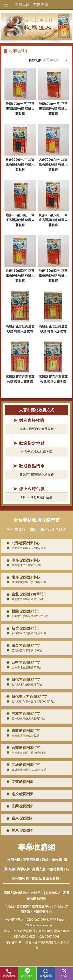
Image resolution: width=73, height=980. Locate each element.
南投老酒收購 (19, 794)
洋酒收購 (14, 860)
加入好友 (27, 973)
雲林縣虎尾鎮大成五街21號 (25, 719)
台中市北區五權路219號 (23, 565)
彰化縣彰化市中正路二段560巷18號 (30, 702)
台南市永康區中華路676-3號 (25, 753)
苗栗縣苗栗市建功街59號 (23, 650)
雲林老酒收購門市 (22, 714)
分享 (64, 973)
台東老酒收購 (19, 818)
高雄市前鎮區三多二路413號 (26, 582)
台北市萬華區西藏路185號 (24, 599)
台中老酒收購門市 (22, 663)
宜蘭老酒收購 (19, 806)
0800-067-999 (42, 530)
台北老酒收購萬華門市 (26, 594)
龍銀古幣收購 (52, 860)
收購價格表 (53, 893)
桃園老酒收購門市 (22, 611)
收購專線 (9, 973)
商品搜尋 (46, 973)
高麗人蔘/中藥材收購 (48, 869)
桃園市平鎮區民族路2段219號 (26, 616)
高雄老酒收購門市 (22, 765)
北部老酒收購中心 (22, 543)
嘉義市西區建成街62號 (22, 736)
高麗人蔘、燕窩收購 (31, 5)
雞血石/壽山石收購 (45, 878)
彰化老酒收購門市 (22, 680)
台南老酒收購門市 (22, 748)
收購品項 (37, 893)
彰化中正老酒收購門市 (26, 697)
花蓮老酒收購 (19, 782)
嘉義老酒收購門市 (22, 731)
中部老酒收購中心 (22, 560)
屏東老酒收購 (19, 830)
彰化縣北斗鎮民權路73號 (23, 685)
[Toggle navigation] (6, 5)
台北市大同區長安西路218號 (26, 548)
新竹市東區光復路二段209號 (26, 633)
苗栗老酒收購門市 (22, 646)
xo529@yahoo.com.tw (36, 925)
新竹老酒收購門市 (22, 628)
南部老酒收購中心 (22, 577)
